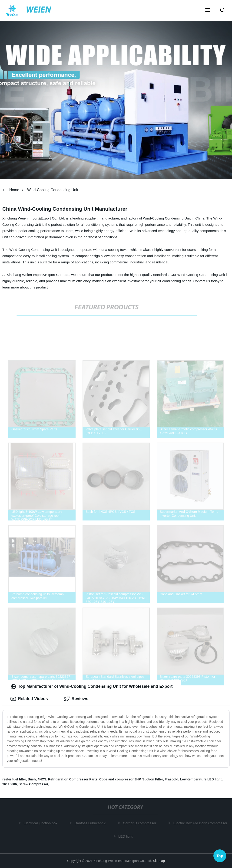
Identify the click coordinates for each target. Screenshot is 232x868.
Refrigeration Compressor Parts (73, 779)
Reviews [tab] (76, 699)
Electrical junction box (41, 823)
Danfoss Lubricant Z (91, 823)
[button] (208, 10)
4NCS (42, 779)
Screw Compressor (33, 784)
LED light (126, 836)
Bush (32, 779)
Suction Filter (153, 779)
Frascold (171, 779)
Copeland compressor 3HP (120, 779)
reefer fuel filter (14, 779)
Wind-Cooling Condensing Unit (53, 190)
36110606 (10, 784)
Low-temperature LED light (201, 779)
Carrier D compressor (141, 823)
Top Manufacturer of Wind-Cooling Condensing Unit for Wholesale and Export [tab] (91, 687)
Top (220, 856)
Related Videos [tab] (29, 699)
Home (14, 190)
